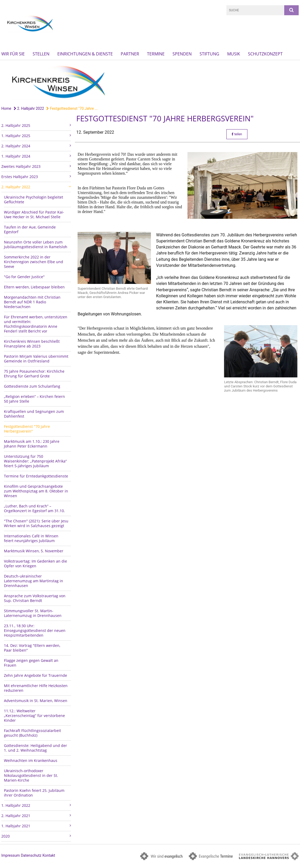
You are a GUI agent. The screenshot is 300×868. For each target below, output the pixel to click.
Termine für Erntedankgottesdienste (36, 476)
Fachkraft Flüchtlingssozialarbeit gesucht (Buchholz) (32, 733)
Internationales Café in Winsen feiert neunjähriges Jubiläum (31, 538)
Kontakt (49, 855)
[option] (150, 82)
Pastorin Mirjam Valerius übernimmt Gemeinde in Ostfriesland (36, 359)
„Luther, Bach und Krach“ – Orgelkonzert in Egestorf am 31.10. (34, 508)
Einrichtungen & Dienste (85, 54)
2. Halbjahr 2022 (29, 108)
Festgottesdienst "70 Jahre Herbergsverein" (27, 429)
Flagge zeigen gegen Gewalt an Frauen (31, 663)
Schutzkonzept (265, 54)
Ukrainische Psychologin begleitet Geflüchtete (34, 199)
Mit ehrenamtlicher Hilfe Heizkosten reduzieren (36, 688)
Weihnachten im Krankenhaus (31, 760)
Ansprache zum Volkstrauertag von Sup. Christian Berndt (35, 598)
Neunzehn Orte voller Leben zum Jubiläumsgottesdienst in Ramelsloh (36, 244)
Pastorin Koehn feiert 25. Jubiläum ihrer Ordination (34, 793)
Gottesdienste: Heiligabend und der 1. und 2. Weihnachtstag (35, 748)
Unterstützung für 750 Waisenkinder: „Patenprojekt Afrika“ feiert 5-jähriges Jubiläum (35, 461)
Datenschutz (31, 855)
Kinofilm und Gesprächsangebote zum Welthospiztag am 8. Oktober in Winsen (36, 491)
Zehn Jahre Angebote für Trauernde (35, 675)
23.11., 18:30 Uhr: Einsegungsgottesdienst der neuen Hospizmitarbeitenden (35, 630)
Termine (156, 54)
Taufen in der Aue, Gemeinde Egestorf (30, 229)
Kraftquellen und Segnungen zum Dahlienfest (34, 414)
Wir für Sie (13, 54)
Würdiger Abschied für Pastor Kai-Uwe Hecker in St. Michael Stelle (34, 214)
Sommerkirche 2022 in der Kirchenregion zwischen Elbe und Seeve (34, 262)
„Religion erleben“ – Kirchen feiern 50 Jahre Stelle (34, 399)
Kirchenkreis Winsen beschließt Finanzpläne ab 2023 (32, 344)
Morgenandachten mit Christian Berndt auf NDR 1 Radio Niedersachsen (32, 302)
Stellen (41, 54)
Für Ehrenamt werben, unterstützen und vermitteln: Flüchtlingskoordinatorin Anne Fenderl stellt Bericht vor (36, 324)
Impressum (11, 855)
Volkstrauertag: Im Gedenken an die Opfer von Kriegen (35, 563)
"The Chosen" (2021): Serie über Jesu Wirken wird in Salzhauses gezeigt (36, 523)
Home (6, 108)
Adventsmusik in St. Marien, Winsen (36, 701)
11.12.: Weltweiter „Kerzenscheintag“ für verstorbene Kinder (34, 716)
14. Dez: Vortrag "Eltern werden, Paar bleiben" (32, 648)
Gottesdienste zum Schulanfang (32, 386)
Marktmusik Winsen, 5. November (34, 551)
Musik (234, 54)
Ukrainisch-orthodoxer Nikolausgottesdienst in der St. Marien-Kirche (31, 775)
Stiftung (209, 54)
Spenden (182, 54)
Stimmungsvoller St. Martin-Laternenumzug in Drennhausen (33, 613)
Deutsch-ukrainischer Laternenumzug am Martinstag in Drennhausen (34, 581)
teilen (237, 134)
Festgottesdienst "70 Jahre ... (72, 108)
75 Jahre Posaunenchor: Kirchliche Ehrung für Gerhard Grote (34, 374)
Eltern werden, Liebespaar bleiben (34, 287)
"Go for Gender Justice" (24, 277)
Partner (130, 54)
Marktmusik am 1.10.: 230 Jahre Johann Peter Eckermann (32, 444)
